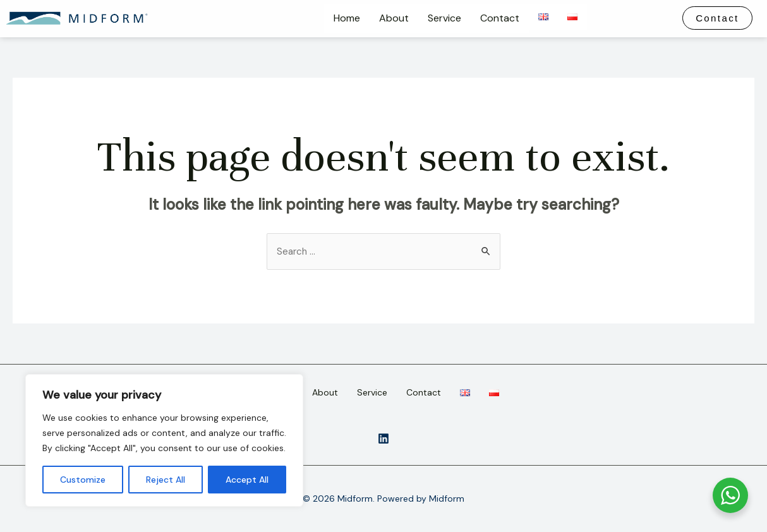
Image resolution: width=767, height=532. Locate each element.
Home (347, 18)
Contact (500, 18)
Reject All (166, 480)
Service (444, 18)
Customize (83, 480)
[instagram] (383, 438)
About (394, 18)
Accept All (247, 480)
